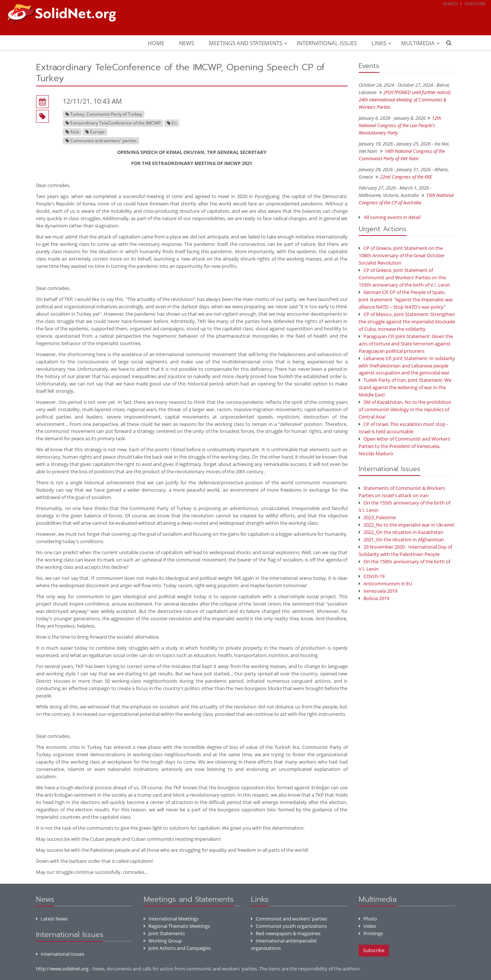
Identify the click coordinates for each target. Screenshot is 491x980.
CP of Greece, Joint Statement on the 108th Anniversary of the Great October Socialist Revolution (402, 255)
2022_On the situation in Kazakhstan (401, 532)
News (187, 43)
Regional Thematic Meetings (177, 926)
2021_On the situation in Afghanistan (401, 539)
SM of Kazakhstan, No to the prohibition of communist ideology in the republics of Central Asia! (405, 409)
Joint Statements (164, 933)
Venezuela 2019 (378, 591)
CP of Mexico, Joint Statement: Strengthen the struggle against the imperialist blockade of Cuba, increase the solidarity (407, 322)
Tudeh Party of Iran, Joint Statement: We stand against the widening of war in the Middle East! (405, 387)
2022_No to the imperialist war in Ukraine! (406, 525)
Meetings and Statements (246, 43)
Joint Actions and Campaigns (177, 948)
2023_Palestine (377, 517)
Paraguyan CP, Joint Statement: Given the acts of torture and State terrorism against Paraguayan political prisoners (406, 344)
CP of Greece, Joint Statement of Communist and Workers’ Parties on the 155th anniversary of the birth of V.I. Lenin (404, 277)
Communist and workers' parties (289, 919)
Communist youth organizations (289, 926)
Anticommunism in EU (385, 584)
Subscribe (475, 3)
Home (156, 43)
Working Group (163, 941)
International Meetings (171, 919)
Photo (368, 919)
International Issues (327, 43)
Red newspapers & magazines (286, 933)
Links (379, 43)
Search (450, 3)
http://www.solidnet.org (62, 969)
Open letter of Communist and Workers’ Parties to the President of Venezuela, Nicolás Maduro (405, 446)
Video (367, 926)
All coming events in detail (392, 217)
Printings (371, 933)
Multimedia (418, 43)
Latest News (52, 919)
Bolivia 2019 (374, 598)
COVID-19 (372, 576)
